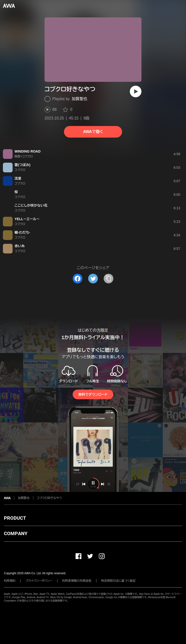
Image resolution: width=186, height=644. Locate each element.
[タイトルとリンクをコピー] (108, 279)
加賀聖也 (79, 99)
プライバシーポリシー (39, 581)
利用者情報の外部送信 (77, 581)
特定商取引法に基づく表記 (118, 581)
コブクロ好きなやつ (49, 498)
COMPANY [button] (16, 533)
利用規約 (10, 581)
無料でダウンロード (93, 394)
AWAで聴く (93, 132)
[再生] (136, 91)
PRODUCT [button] (15, 518)
